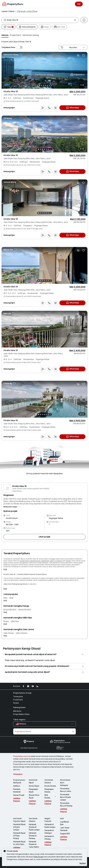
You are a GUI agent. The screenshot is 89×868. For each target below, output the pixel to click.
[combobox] (40, 20)
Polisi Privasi (38, 857)
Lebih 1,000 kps (22, 633)
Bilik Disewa (51, 796)
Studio (6, 621)
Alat (62, 818)
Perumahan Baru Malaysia (65, 783)
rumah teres (24, 561)
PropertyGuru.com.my (22, 756)
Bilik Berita (17, 711)
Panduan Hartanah (17, 791)
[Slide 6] (49, 85)
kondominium (35, 561)
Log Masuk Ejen (64, 823)
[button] (5, 35)
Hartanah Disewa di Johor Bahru (34, 844)
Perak (12, 598)
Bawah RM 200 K (10, 610)
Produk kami (18, 700)
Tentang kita (18, 697)
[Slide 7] (50, 149)
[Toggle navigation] (86, 4)
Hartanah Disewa (49, 781)
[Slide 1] (40, 85)
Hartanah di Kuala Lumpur (50, 826)
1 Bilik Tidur (15, 621)
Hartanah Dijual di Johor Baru (19, 843)
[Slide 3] (44, 85)
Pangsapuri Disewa (49, 791)
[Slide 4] (45, 85)
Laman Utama (8, 11)
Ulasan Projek (19, 795)
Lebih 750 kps (9, 633)
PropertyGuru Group (22, 693)
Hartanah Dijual (33, 781)
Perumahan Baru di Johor (66, 790)
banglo (59, 561)
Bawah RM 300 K (25, 610)
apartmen (45, 561)
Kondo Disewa (50, 786)
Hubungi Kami (19, 707)
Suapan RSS (65, 834)
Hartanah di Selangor (49, 832)
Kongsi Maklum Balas (21, 714)
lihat (5, 569)
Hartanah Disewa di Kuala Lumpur (34, 827)
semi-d (53, 561)
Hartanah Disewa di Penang (33, 836)
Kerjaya (16, 703)
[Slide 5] (47, 85)
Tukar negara (19, 720)
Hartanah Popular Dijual (19, 820)
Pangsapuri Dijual (33, 791)
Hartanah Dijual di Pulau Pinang (19, 836)
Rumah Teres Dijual (34, 796)
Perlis (5, 598)
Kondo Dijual (34, 786)
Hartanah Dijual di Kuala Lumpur (19, 827)
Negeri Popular (48, 820)
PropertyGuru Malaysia (19, 781)
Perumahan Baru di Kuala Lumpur (65, 797)
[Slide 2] (42, 85)
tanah (69, 561)
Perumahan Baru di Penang (66, 804)
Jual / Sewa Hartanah (65, 829)
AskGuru (17, 786)
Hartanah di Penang (49, 838)
